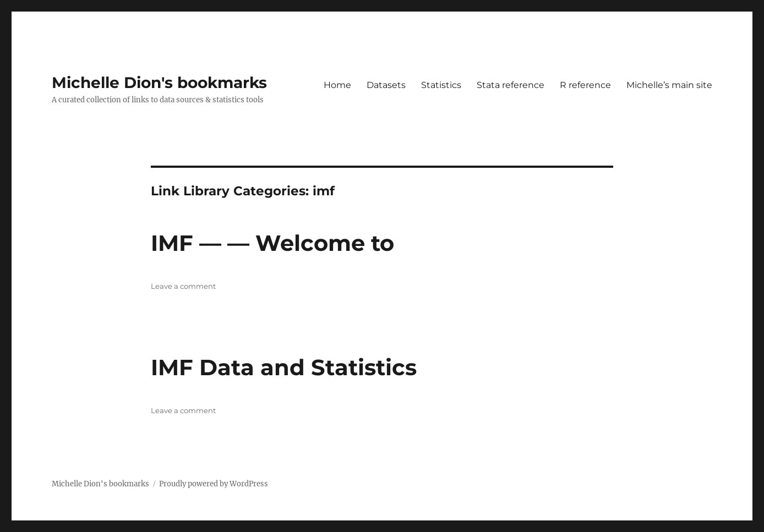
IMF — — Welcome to (272, 243)
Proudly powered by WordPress (214, 484)
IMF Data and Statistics (284, 367)
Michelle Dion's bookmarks (159, 83)
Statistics (441, 85)
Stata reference (511, 85)
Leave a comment (183, 286)
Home (337, 85)
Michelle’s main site (669, 85)
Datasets (386, 85)
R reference (585, 85)
